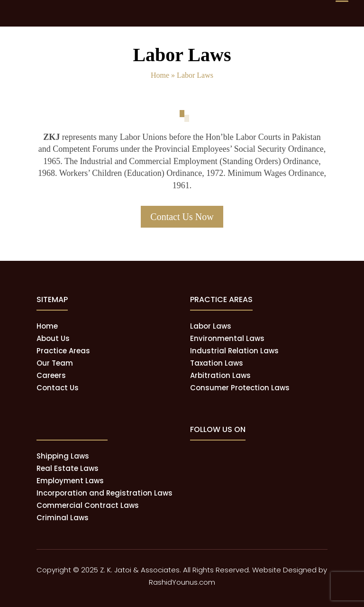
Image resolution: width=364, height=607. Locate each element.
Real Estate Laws (68, 468)
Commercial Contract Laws (88, 505)
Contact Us (58, 388)
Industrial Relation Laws (234, 351)
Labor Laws (211, 326)
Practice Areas (63, 351)
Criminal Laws (63, 518)
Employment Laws (70, 481)
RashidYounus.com (182, 582)
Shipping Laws (63, 456)
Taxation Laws (217, 363)
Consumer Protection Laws (240, 388)
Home (160, 75)
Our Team (55, 363)
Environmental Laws (227, 338)
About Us (53, 338)
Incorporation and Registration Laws (105, 493)
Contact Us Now (182, 217)
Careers (51, 375)
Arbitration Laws (220, 375)
